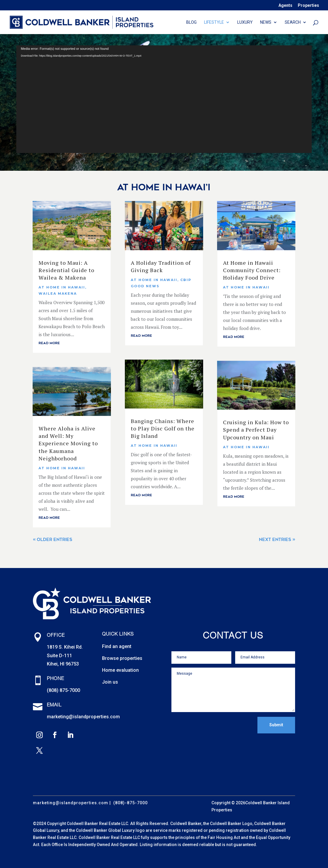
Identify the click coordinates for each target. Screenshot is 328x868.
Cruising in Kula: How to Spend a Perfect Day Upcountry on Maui (256, 430)
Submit (276, 725)
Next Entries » (277, 540)
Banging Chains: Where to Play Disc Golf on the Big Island (163, 428)
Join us (110, 682)
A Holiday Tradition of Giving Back (161, 266)
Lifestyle (214, 22)
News (266, 22)
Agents (285, 5)
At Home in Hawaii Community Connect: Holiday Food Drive (252, 270)
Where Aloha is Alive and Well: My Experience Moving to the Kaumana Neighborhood (68, 443)
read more (49, 343)
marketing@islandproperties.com (83, 717)
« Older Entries (53, 540)
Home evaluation (120, 670)
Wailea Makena (58, 293)
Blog (191, 22)
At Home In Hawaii (62, 287)
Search (293, 22)
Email (54, 706)
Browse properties (122, 658)
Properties (308, 5)
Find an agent (117, 646)
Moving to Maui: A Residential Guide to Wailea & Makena (66, 270)
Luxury (245, 22)
